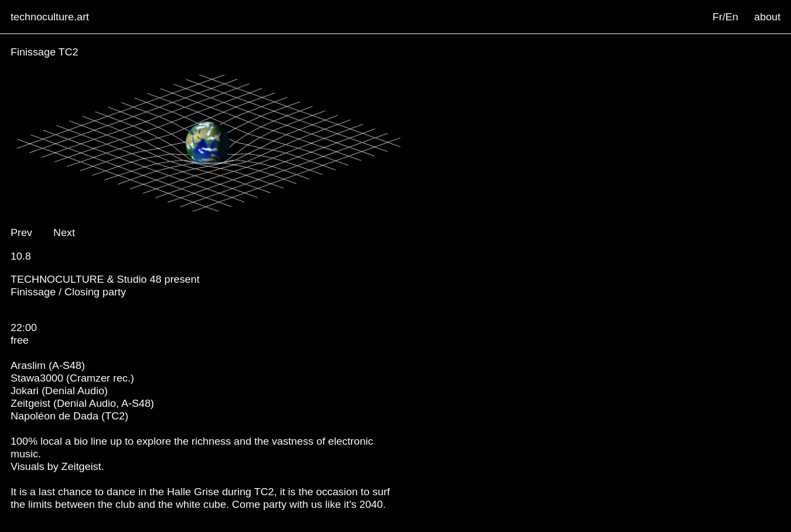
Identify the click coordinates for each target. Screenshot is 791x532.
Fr (717, 17)
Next (64, 233)
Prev (21, 233)
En (732, 17)
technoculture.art (50, 17)
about (767, 17)
